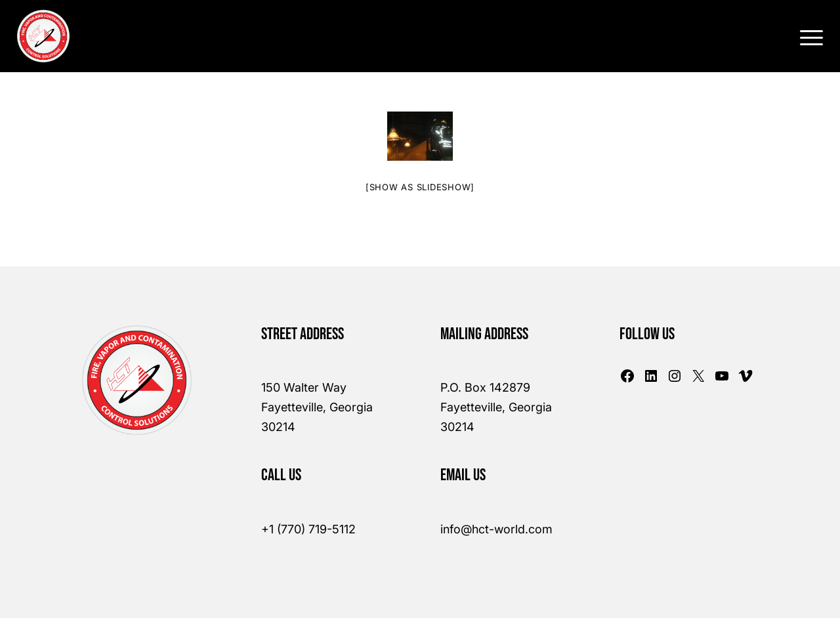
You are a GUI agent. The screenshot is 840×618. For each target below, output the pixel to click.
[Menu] (807, 36)
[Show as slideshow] (420, 187)
